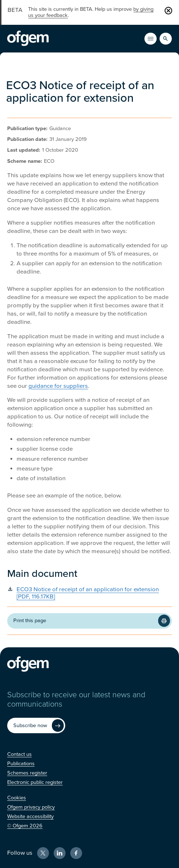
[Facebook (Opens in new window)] (76, 853)
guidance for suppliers (58, 386)
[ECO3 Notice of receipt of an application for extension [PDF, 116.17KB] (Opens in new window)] (89, 593)
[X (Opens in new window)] (43, 853)
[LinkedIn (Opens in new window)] (60, 853)
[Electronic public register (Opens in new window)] (35, 782)
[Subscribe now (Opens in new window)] (36, 725)
